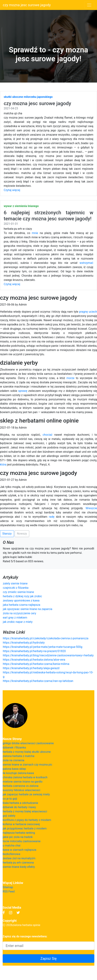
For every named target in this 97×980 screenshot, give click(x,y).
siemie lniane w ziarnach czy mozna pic (27, 765)
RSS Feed (9, 891)
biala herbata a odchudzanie (20, 803)
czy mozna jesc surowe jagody (27, 5)
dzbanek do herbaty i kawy (19, 807)
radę (52, 517)
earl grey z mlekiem (15, 618)
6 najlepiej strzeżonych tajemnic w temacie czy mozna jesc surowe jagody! (48, 216)
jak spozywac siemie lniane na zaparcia (28, 609)
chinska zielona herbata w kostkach (25, 777)
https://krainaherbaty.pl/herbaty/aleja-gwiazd (31, 668)
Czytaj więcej (12, 190)
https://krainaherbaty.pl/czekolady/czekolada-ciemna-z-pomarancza (46, 638)
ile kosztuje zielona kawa (18, 773)
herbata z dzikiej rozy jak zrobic (22, 596)
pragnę (83, 312)
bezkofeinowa (11, 854)
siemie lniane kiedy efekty (19, 867)
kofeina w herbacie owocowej (21, 824)
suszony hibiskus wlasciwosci (21, 790)
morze (70, 378)
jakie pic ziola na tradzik (18, 837)
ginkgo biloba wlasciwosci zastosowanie (28, 743)
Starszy (7, 534)
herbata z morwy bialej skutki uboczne (27, 752)
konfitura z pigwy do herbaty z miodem (27, 820)
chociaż (48, 435)
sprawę (23, 391)
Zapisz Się (48, 959)
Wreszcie (91, 508)
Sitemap (8, 887)
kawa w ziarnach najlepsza (19, 850)
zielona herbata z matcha (18, 756)
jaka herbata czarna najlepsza (22, 605)
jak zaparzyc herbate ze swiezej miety (26, 794)
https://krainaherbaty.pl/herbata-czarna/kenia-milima (36, 664)
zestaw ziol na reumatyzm (19, 858)
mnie (35, 233)
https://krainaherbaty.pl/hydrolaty (24, 643)
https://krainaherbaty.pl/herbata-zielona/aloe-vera (34, 660)
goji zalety (9, 816)
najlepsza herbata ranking (19, 833)
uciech (93, 312)
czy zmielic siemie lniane (18, 592)
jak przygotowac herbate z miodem (25, 828)
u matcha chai (12, 846)
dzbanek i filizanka (14, 748)
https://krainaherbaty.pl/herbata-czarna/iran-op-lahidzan (38, 681)
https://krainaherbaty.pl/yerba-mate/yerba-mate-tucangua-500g (43, 647)
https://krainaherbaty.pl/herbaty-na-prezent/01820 (34, 651)
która (3, 465)
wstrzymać (86, 263)
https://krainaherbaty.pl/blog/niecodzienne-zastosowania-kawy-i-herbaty (48, 655)
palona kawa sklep (14, 769)
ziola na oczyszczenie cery (19, 613)
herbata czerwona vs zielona (21, 786)
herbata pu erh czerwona (18, 863)
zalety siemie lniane (15, 583)
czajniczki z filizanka (16, 588)
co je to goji (10, 799)
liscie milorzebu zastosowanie (22, 841)
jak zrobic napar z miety (18, 622)
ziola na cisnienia (13, 760)
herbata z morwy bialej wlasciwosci (25, 811)
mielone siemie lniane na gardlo (23, 782)
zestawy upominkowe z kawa (21, 601)
